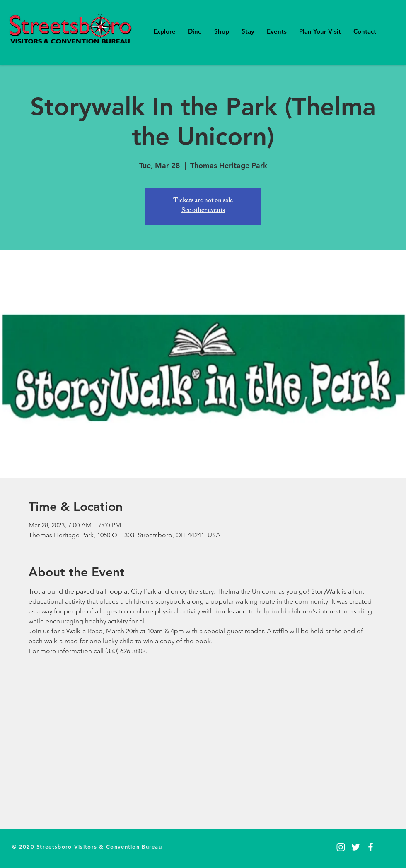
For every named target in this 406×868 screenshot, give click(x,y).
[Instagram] (341, 847)
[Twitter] (356, 847)
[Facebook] (371, 847)
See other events (203, 211)
